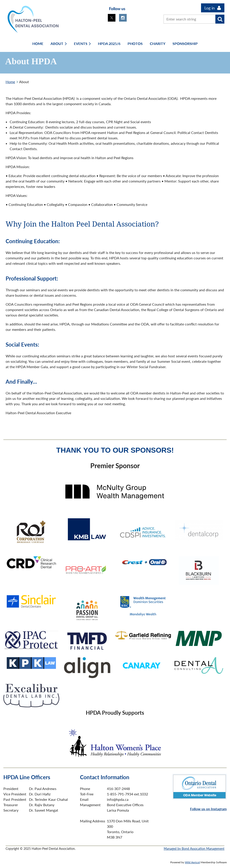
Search (220, 19)
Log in (210, 8)
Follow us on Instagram (208, 809)
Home (10, 82)
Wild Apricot (192, 862)
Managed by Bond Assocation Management (194, 849)
